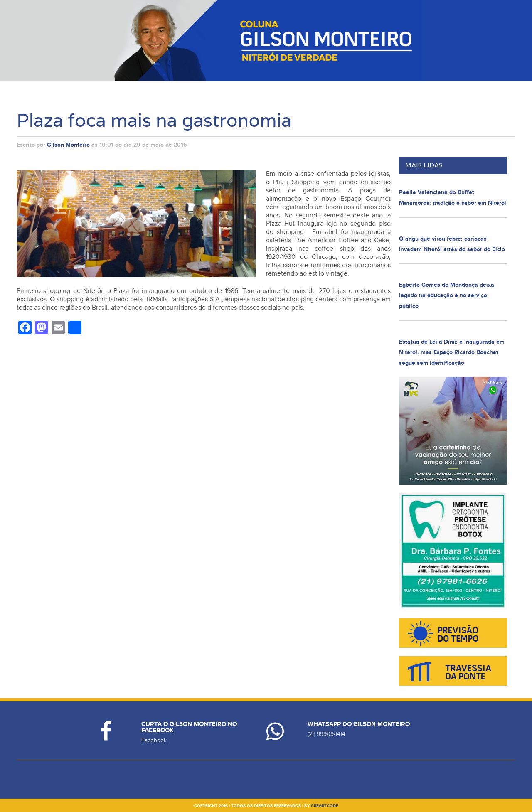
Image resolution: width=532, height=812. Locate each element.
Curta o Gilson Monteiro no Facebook (189, 727)
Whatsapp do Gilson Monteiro (359, 724)
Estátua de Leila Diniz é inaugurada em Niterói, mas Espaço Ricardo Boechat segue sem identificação (452, 352)
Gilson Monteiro (68, 145)
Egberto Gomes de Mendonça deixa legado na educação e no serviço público (447, 295)
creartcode (325, 806)
